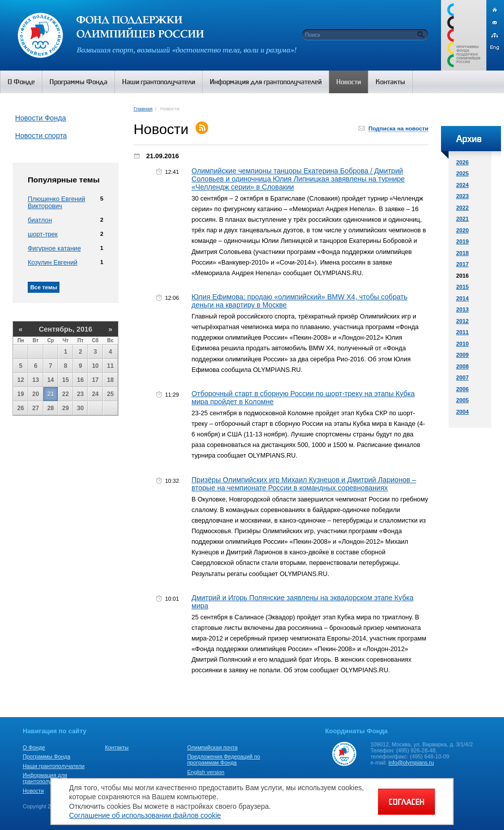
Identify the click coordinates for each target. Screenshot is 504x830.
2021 (462, 219)
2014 (462, 298)
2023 (462, 196)
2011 (462, 332)
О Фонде (34, 747)
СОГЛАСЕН (406, 802)
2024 (462, 185)
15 (65, 380)
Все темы (44, 287)
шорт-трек (43, 234)
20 (36, 394)
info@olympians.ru (411, 762)
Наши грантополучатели (54, 766)
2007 (462, 377)
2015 (462, 287)
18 (110, 380)
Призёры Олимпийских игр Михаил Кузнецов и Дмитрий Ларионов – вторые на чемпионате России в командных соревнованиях (304, 484)
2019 (462, 241)
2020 (462, 230)
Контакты (117, 747)
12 (20, 380)
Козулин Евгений (53, 263)
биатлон (40, 220)
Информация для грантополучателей (47, 778)
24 (95, 394)
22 (65, 394)
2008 (462, 366)
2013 (462, 309)
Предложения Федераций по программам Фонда (224, 759)
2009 (462, 355)
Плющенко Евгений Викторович (56, 203)
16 (80, 380)
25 (110, 394)
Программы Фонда (46, 756)
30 (80, 408)
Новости (33, 791)
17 (95, 380)
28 (51, 408)
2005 (462, 400)
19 (20, 394)
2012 (462, 321)
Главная (143, 109)
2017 (462, 264)
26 (20, 408)
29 (65, 408)
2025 (462, 173)
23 (80, 394)
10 (95, 366)
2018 (462, 253)
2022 (462, 208)
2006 (462, 389)
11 (110, 366)
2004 (462, 412)
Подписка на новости (398, 129)
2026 (462, 162)
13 (36, 380)
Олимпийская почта (212, 747)
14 (51, 380)
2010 (462, 344)
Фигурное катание (54, 248)
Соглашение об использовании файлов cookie (145, 815)
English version (206, 772)
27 (36, 408)
